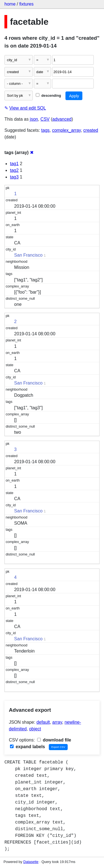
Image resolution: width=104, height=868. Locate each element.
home (10, 4)
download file (54, 740)
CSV (45, 119)
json (34, 119)
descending (48, 96)
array (57, 722)
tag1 (14, 164)
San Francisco (28, 255)
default (43, 722)
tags (45, 130)
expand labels (27, 747)
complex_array (67, 130)
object (35, 729)
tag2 (14, 170)
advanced (62, 119)
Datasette (31, 862)
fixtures (26, 4)
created (91, 130)
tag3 (14, 177)
